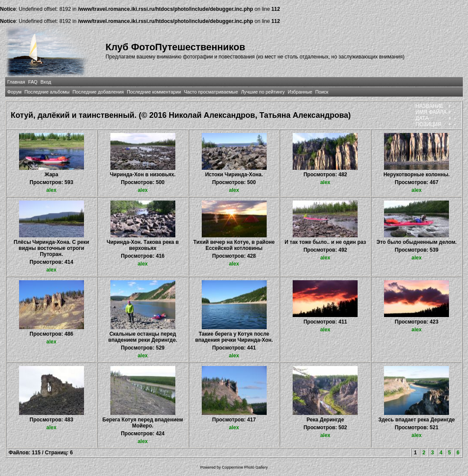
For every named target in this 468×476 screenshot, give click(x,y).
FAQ (33, 82)
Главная (16, 82)
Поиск (322, 92)
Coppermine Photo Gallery (245, 467)
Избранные (300, 92)
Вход (46, 82)
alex (51, 190)
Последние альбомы (47, 92)
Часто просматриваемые (211, 92)
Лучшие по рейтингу (263, 92)
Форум (15, 92)
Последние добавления (98, 92)
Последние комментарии (154, 92)
